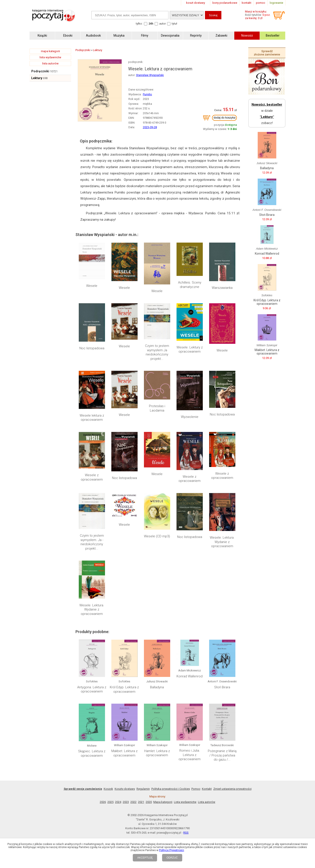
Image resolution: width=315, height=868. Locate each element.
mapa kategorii (50, 51)
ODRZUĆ (172, 858)
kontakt (247, 3)
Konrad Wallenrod (190, 676)
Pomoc (196, 789)
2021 (141, 802)
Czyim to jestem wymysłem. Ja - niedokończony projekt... (92, 542)
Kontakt (207, 789)
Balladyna (157, 687)
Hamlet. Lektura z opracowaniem (157, 753)
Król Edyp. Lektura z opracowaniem (124, 689)
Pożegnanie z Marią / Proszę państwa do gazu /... (222, 755)
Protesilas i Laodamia (157, 408)
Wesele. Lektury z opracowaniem (190, 350)
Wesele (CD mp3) (157, 536)
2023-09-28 (150, 127)
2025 (110, 802)
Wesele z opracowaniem (92, 477)
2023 (126, 802)
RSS (186, 833)
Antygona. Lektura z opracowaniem (92, 689)
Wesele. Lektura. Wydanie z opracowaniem (222, 542)
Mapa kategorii (163, 802)
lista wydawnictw (50, 57)
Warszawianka (222, 288)
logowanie (276, 3)
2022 (133, 802)
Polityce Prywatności (171, 850)
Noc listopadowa (92, 348)
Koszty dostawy (125, 789)
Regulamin (143, 789)
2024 (118, 802)
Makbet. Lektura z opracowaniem (124, 753)
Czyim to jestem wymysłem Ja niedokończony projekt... (157, 352)
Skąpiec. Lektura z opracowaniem (92, 753)
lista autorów (50, 63)
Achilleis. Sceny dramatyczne (190, 285)
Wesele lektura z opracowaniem (92, 418)
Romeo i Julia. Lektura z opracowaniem (190, 755)
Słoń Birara (222, 687)
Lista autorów (207, 802)
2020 (149, 802)
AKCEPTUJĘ (145, 858)
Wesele (92, 286)
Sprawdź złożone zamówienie (267, 53)
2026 (103, 802)
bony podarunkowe (225, 3)
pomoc (261, 3)
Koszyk (108, 789)
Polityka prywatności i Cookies (171, 789)
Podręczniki (40, 71)
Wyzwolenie (190, 417)
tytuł (174, 24)
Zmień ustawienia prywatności (232, 789)
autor (163, 24)
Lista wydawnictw (185, 802)
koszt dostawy (196, 3)
